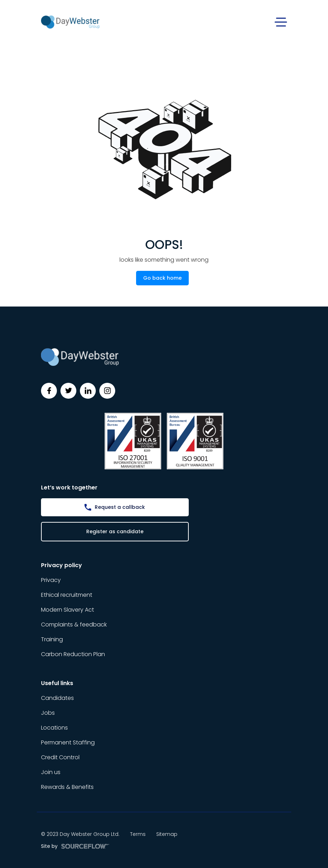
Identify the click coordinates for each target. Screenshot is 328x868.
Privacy (51, 580)
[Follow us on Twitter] (68, 391)
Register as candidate (115, 531)
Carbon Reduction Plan (73, 654)
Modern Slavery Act (68, 610)
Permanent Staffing (68, 742)
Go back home (162, 278)
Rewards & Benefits (67, 787)
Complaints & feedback (74, 625)
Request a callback (120, 507)
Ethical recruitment (67, 595)
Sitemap (167, 834)
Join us (51, 772)
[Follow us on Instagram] (107, 391)
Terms (138, 834)
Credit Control (60, 757)
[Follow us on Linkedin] (88, 391)
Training (52, 639)
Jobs (48, 713)
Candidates (57, 698)
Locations (54, 728)
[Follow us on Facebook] (49, 391)
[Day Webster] (70, 22)
